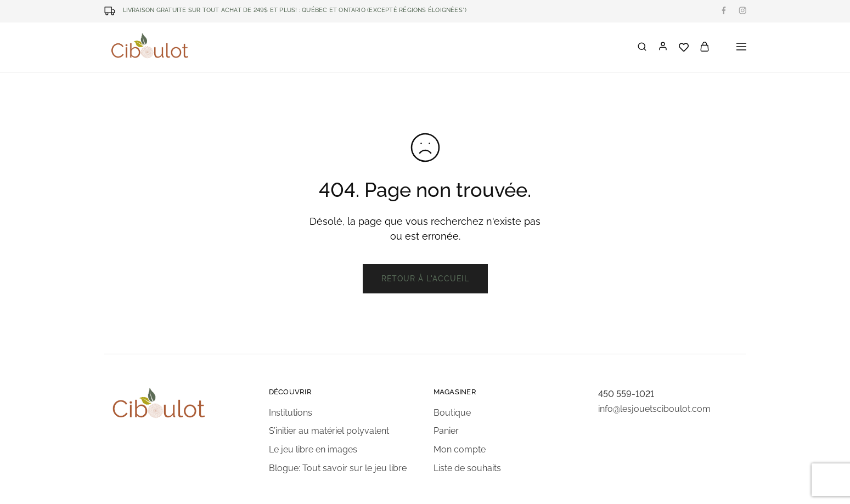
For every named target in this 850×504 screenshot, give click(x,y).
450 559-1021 (626, 394)
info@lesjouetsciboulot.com (654, 409)
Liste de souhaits (467, 468)
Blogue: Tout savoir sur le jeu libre (338, 468)
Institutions (291, 413)
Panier (446, 431)
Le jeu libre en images (313, 449)
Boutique (452, 413)
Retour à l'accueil (425, 279)
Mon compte (460, 449)
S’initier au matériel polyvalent (329, 431)
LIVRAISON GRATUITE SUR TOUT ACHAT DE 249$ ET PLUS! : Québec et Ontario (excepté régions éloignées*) (295, 10)
